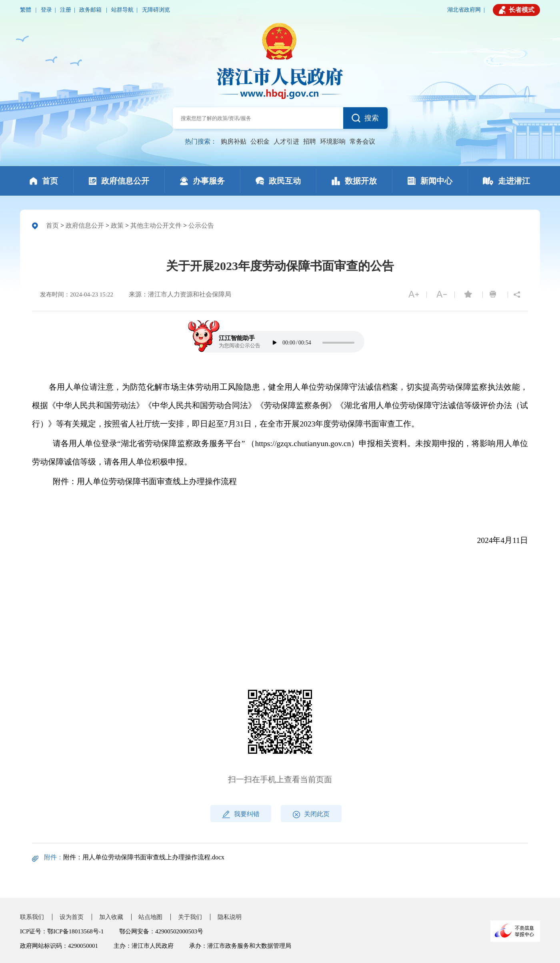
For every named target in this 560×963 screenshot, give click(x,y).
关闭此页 (311, 814)
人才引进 (286, 141)
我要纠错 (241, 814)
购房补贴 (234, 141)
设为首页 (72, 917)
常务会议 (362, 141)
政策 (117, 225)
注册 (66, 10)
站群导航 (122, 10)
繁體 (26, 10)
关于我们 (190, 917)
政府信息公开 (85, 225)
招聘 (310, 141)
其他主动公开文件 (156, 225)
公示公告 (201, 225)
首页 (52, 225)
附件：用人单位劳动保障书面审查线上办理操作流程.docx (144, 857)
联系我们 (32, 917)
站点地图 (150, 917)
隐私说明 (230, 917)
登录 (46, 10)
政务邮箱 (91, 10)
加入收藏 (111, 917)
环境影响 (333, 141)
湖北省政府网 (464, 10)
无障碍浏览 (156, 10)
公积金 (260, 141)
